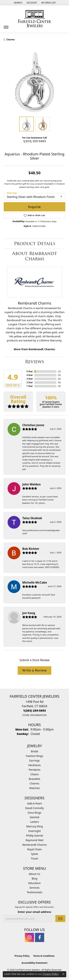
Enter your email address (34, 912)
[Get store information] (34, 715)
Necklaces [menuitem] (34, 765)
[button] (18, 3)
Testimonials (34, 892)
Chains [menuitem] (35, 774)
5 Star (30, 371)
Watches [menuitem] (34, 788)
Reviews (34, 362)
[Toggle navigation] (6, 26)
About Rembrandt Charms (35, 256)
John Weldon (31, 484)
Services (34, 888)
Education (34, 883)
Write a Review (34, 670)
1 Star (30, 386)
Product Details (35, 244)
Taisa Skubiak (32, 518)
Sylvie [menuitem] (34, 854)
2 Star (30, 382)
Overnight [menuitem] (34, 831)
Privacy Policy (22, 956)
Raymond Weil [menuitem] (34, 840)
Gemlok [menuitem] (34, 817)
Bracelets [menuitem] (34, 779)
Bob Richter (31, 549)
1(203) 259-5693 (34, 141)
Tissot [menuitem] (34, 858)
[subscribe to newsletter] (60, 919)
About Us (35, 874)
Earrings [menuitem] (34, 760)
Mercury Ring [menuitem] (34, 826)
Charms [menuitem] (34, 783)
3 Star (30, 379)
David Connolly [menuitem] (34, 808)
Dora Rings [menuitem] (35, 813)
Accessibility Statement (34, 963)
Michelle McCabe (35, 582)
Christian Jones (33, 425)
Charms (10, 40)
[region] (34, 82)
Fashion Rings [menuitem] (35, 756)
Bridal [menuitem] (35, 751)
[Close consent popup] (63, 974)
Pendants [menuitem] (35, 770)
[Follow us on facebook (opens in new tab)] (40, 937)
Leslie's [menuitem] (35, 822)
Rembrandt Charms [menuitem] (34, 845)
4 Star (30, 375)
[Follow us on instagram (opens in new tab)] (29, 937)
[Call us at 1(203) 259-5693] (35, 711)
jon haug (29, 613)
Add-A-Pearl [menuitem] (35, 803)
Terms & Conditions (44, 956)
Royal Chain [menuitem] (34, 849)
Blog (34, 878)
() (59, 371)
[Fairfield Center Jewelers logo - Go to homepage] (35, 19)
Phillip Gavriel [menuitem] (34, 836)
